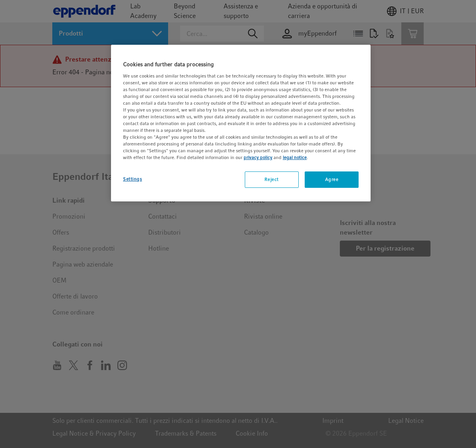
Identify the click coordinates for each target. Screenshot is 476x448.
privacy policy (258, 157)
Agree (332, 179)
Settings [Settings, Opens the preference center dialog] (133, 179)
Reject (271, 179)
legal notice (295, 157)
